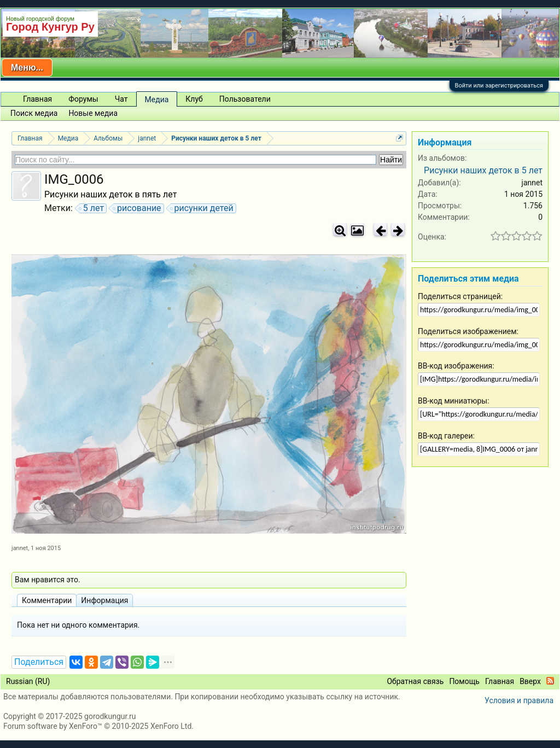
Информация (104, 600)
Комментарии (47, 600)
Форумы (83, 99)
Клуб (194, 99)
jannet (20, 548)
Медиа (157, 100)
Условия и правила (519, 700)
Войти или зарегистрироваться (499, 86)
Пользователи (245, 99)
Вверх (530, 681)
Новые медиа (93, 113)
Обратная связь (415, 681)
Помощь (464, 681)
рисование (138, 208)
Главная (37, 99)
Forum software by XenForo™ (98, 726)
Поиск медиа (34, 113)
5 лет (92, 208)
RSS (550, 681)
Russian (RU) (28, 681)
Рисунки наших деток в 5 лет (483, 170)
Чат (121, 99)
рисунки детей (202, 208)
